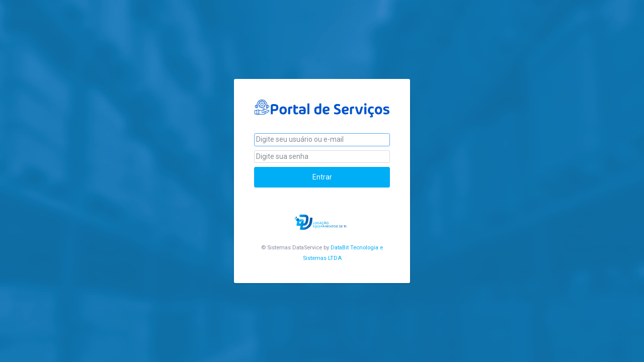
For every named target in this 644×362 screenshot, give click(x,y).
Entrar (322, 177)
